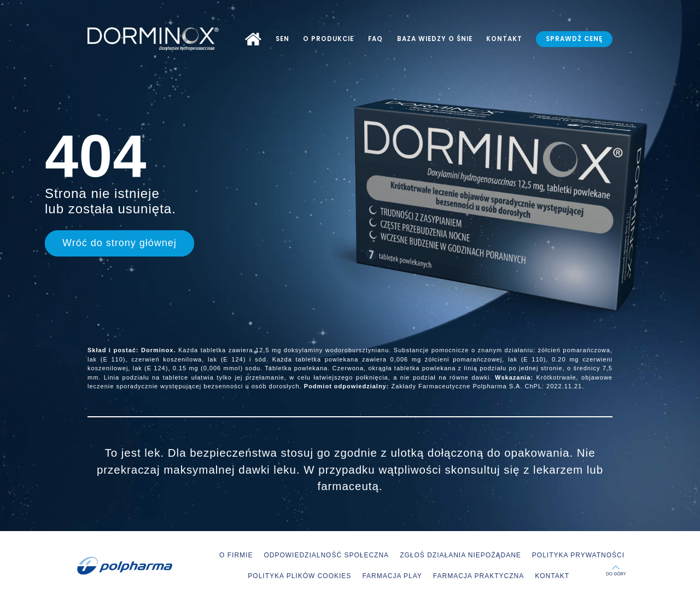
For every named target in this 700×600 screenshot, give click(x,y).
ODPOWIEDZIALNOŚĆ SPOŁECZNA (326, 555)
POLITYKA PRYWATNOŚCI (578, 555)
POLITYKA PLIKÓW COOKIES (299, 576)
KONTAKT (504, 39)
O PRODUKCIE (328, 39)
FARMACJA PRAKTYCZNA (479, 576)
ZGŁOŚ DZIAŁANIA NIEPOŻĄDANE (460, 555)
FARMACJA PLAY (392, 576)
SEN (282, 39)
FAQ (375, 39)
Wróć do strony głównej (119, 243)
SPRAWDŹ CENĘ (574, 39)
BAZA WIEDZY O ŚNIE (435, 39)
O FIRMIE (236, 555)
